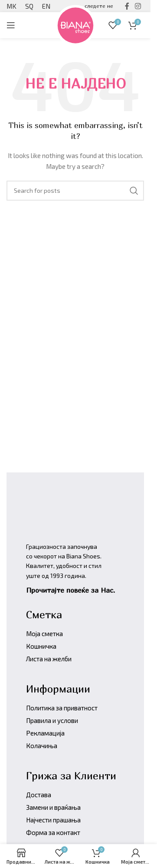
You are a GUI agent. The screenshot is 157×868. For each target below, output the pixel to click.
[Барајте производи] (75, 191)
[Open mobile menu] (11, 25)
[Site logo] (75, 24)
